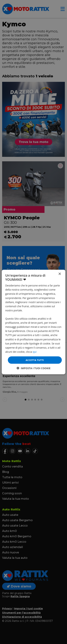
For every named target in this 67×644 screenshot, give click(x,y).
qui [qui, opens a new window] (35, 352)
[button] (34, 368)
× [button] (60, 274)
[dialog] (33, 322)
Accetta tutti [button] (35, 360)
